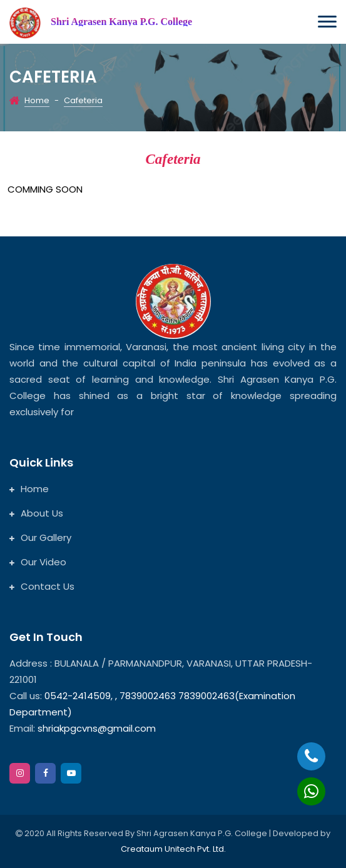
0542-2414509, (79, 696)
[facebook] (45, 773)
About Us (36, 513)
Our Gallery (40, 537)
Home (37, 100)
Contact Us (42, 586)
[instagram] (20, 773)
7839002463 (149, 696)
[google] (71, 773)
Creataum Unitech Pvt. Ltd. (173, 849)
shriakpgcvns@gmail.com (97, 728)
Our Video (38, 562)
